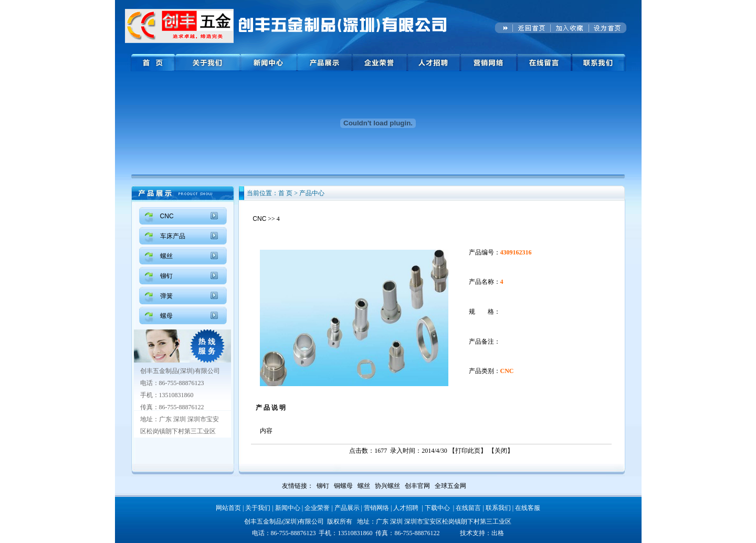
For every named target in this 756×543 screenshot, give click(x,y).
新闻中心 (288, 508)
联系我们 (498, 508)
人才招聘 (406, 508)
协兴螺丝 (387, 486)
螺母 (166, 316)
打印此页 (468, 451)
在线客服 (528, 508)
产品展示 (347, 508)
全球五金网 (450, 486)
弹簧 (166, 296)
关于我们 (258, 508)
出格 (498, 533)
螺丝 (166, 256)
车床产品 (173, 236)
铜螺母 (343, 486)
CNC (167, 216)
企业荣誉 (317, 508)
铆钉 (166, 276)
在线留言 (468, 508)
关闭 (501, 451)
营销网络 (376, 508)
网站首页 (228, 508)
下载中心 (437, 508)
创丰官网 (417, 486)
